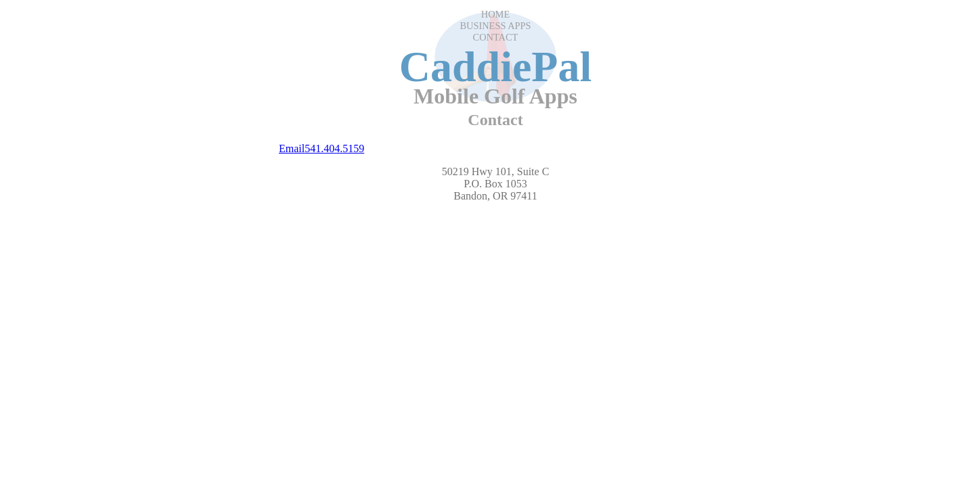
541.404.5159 (334, 148)
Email (292, 148)
